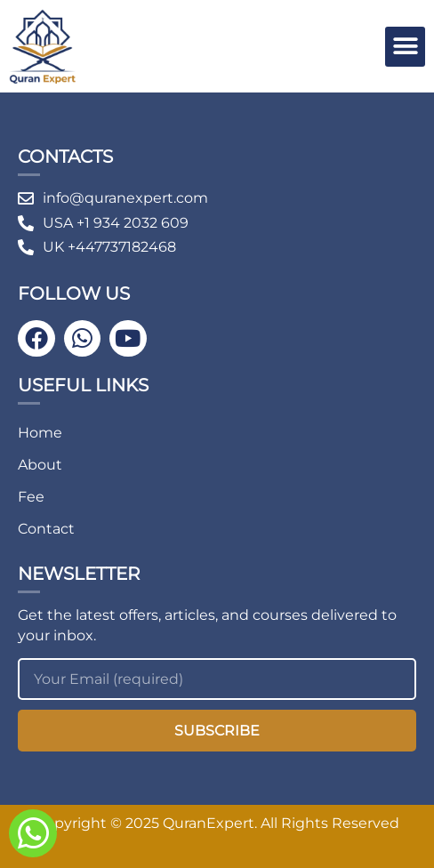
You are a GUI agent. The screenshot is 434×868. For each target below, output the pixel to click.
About (40, 465)
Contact (46, 529)
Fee (31, 497)
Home (40, 433)
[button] (405, 47)
